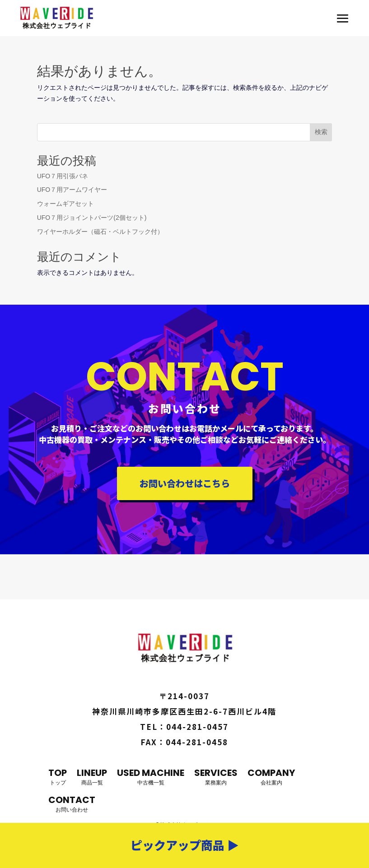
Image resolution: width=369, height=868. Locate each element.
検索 (321, 132)
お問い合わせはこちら (185, 483)
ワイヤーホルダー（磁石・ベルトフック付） (100, 232)
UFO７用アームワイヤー (72, 190)
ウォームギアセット (65, 204)
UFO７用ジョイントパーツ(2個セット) (92, 218)
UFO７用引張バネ (63, 176)
